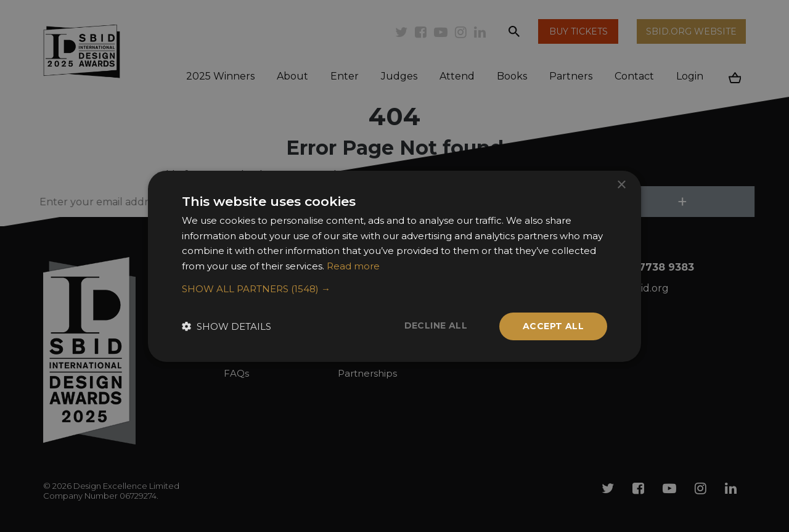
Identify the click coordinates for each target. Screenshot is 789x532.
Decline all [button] (436, 325)
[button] (394, 289)
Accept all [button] (553, 326)
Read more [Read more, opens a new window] (353, 266)
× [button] (621, 185)
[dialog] (394, 266)
